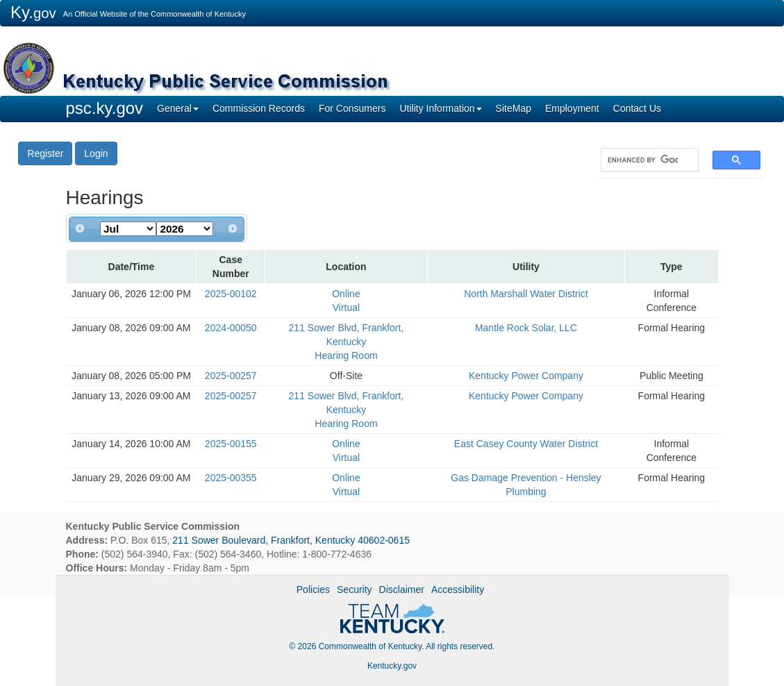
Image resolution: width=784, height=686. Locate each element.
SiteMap (514, 108)
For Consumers (352, 108)
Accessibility (458, 589)
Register (45, 153)
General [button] (178, 108)
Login (96, 153)
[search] (643, 160)
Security (355, 589)
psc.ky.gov (105, 108)
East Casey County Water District (526, 444)
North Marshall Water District (526, 294)
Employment (572, 108)
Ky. (33, 12)
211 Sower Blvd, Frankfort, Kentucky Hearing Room (347, 342)
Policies (313, 589)
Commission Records (259, 108)
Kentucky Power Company (526, 376)
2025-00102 (231, 294)
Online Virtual (346, 301)
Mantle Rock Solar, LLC (526, 328)
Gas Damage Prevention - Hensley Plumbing (526, 485)
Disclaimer (402, 589)
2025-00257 (231, 376)
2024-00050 (231, 328)
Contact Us (637, 108)
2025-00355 (231, 478)
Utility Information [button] (440, 108)
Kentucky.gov (392, 666)
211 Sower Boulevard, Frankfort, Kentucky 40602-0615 (291, 540)
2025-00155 (231, 444)
